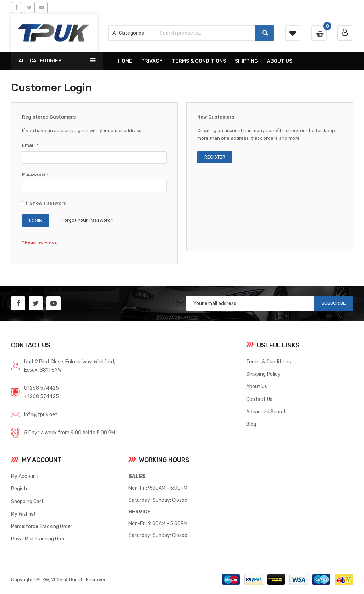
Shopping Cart (27, 501)
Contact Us (259, 399)
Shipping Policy (263, 374)
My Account (25, 476)
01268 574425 (42, 388)
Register (21, 489)
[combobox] (205, 33)
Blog (251, 424)
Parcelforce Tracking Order (42, 526)
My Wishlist (23, 514)
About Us (257, 386)
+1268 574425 (42, 396)
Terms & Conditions (269, 362)
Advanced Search (266, 412)
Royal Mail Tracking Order (39, 539)
